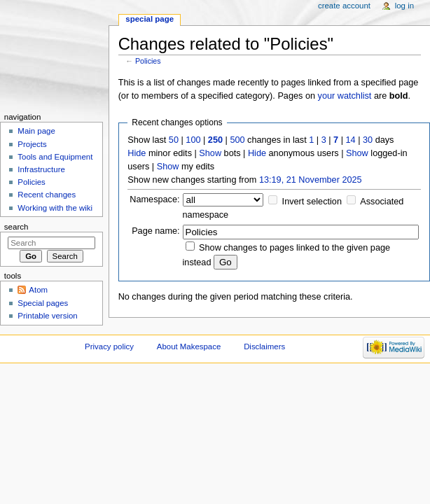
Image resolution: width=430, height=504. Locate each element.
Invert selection (312, 202)
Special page (150, 19)
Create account (344, 6)
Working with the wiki (55, 208)
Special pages (43, 303)
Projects (32, 144)
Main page (36, 131)
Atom (38, 290)
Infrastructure (41, 169)
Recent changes (47, 195)
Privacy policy (109, 346)
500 (237, 140)
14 (351, 140)
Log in (404, 6)
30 (368, 140)
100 (193, 140)
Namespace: (154, 199)
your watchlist (345, 96)
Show (210, 153)
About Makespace (189, 346)
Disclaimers (264, 346)
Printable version (47, 316)
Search (16, 227)
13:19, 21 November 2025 (311, 180)
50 (174, 140)
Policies (148, 61)
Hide (137, 153)
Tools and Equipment (55, 157)
